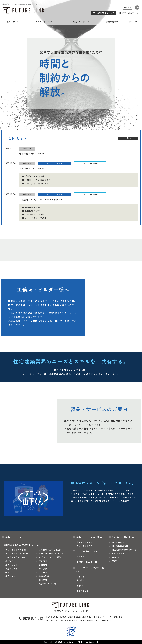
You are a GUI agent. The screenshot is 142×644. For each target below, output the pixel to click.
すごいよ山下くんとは (16, 550)
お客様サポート (46, 576)
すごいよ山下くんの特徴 (17, 554)
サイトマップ (118, 554)
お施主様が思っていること (51, 554)
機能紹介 (9, 561)
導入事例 (43, 561)
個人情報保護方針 (120, 546)
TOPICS (116, 558)
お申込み (80, 556)
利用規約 (43, 580)
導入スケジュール (14, 576)
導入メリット (12, 565)
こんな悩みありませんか (50, 550)
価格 (7, 573)
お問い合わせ (118, 542)
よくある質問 (83, 591)
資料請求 (43, 565)
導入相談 (43, 573)
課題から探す (12, 569)
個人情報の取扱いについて (124, 550)
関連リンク (117, 561)
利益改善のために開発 (16, 557)
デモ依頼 (43, 569)
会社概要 (80, 581)
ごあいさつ (82, 577)
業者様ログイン (46, 584)
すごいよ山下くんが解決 (50, 557)
